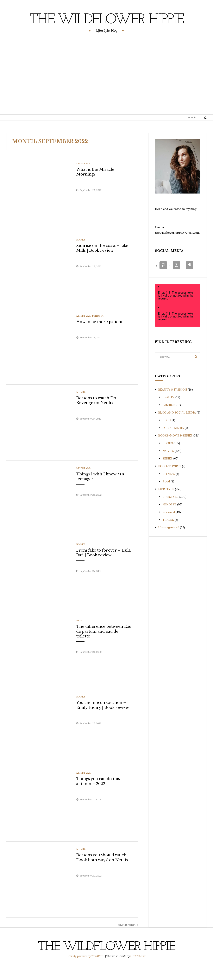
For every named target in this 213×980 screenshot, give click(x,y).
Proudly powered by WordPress (86, 971)
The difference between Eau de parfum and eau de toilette (104, 646)
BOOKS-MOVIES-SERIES (175, 450)
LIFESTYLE (83, 178)
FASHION (169, 420)
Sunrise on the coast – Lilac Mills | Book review (103, 263)
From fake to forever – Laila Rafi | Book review (104, 568)
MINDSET (98, 331)
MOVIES (81, 407)
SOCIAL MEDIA (173, 443)
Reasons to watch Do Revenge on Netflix (96, 415)
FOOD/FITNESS (170, 481)
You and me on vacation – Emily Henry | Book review (103, 720)
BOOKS (81, 254)
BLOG (167, 435)
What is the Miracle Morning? (95, 187)
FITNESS (169, 489)
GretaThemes (138, 971)
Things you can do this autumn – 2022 (98, 796)
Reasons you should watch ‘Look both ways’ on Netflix (102, 872)
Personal (169, 527)
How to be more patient (99, 337)
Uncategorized (169, 542)
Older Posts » (128, 940)
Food (166, 496)
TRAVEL (168, 535)
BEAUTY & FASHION (173, 404)
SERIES (168, 473)
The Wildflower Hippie (106, 27)
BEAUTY (82, 635)
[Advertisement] (106, 89)
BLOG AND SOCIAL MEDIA (177, 427)
